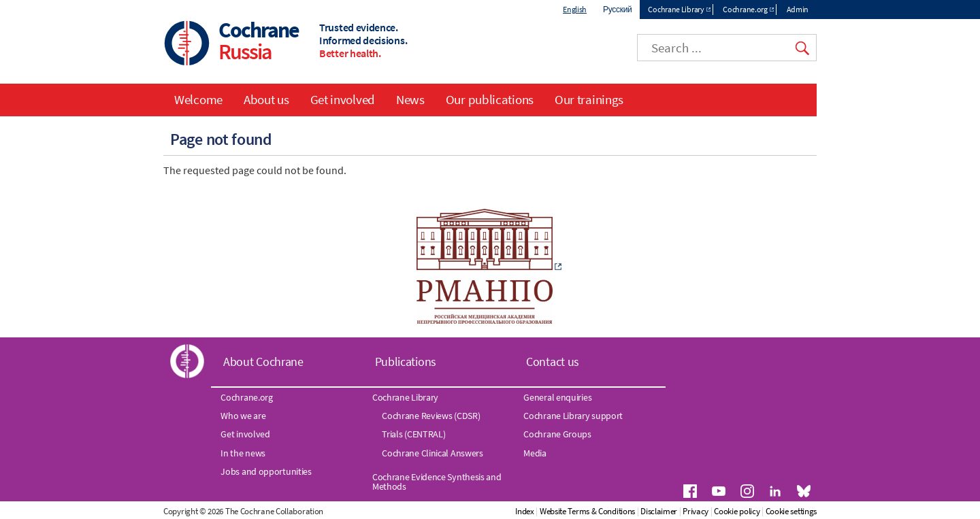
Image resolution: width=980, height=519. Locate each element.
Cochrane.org (745, 9)
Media (535, 453)
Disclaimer (659, 511)
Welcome (198, 99)
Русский (617, 9)
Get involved (343, 99)
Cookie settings (791, 511)
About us (266, 99)
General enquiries (557, 397)
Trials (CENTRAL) (413, 434)
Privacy (696, 511)
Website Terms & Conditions (587, 511)
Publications (406, 362)
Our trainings (589, 99)
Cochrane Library (676, 9)
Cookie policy (737, 511)
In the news (243, 453)
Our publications (490, 99)
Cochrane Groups (557, 434)
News (410, 99)
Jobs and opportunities (266, 471)
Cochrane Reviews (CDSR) (431, 416)
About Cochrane (263, 362)
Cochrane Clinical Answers (432, 453)
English (575, 9)
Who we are (243, 416)
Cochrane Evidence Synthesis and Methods (437, 482)
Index (525, 511)
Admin (798, 9)
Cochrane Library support (573, 416)
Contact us (553, 362)
